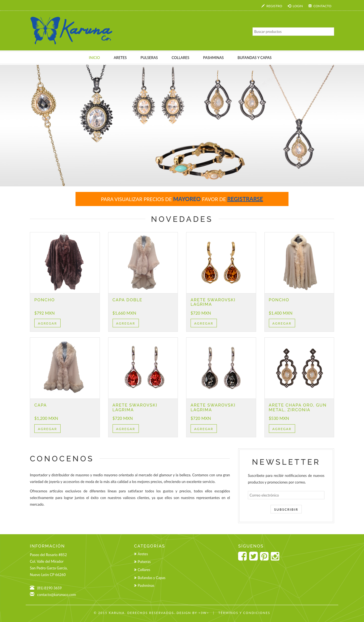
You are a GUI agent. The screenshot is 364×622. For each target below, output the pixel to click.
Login (295, 6)
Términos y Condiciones (244, 613)
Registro (272, 6)
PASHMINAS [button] (213, 58)
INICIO (94, 58)
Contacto (320, 6)
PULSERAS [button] (149, 58)
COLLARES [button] (181, 58)
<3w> (204, 613)
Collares (144, 570)
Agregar (47, 323)
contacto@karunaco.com (56, 595)
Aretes (143, 554)
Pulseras (144, 562)
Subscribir (286, 509)
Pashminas (146, 585)
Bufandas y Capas (152, 578)
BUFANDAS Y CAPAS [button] (255, 58)
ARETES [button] (120, 58)
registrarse (245, 199)
